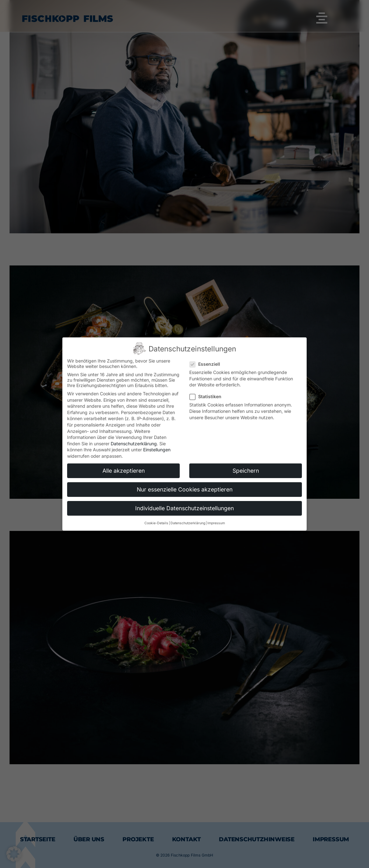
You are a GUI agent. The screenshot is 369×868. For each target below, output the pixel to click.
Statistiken (208, 396)
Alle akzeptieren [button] (124, 471)
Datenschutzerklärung (134, 444)
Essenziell (207, 364)
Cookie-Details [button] (156, 523)
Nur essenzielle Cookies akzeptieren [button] (185, 489)
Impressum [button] (216, 523)
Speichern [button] (246, 471)
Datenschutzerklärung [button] (188, 523)
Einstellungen (157, 450)
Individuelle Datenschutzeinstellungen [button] (184, 508)
